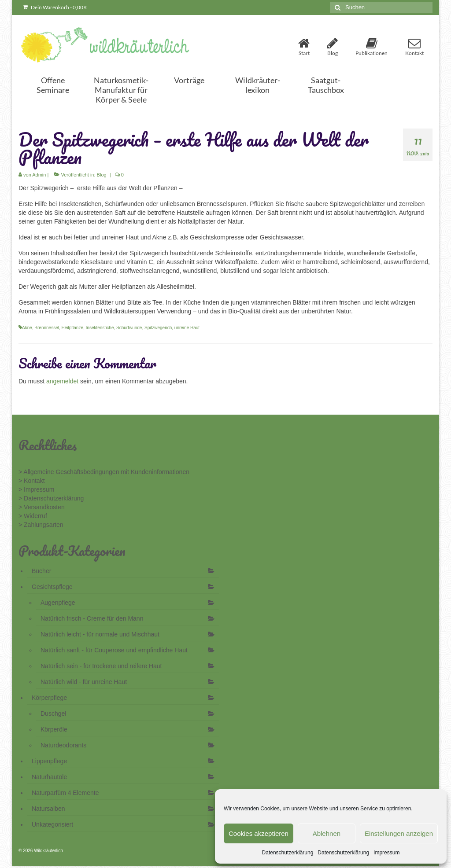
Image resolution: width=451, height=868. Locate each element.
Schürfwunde (129, 328)
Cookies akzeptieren (259, 833)
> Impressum (36, 489)
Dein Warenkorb (55, 7)
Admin (39, 175)
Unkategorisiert (52, 824)
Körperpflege (49, 698)
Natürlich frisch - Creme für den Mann (92, 618)
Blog (102, 175)
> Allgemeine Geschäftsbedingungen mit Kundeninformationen (104, 472)
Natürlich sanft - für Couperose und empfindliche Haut (114, 650)
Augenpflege (58, 603)
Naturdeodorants (63, 745)
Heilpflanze (72, 328)
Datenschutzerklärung (288, 853)
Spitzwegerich (158, 328)
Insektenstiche (100, 328)
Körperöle (54, 729)
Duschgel (53, 714)
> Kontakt (32, 481)
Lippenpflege (49, 761)
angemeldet (62, 381)
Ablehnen (327, 833)
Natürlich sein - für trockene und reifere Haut (101, 666)
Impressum (386, 853)
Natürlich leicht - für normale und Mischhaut (100, 634)
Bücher (41, 571)
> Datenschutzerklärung (51, 498)
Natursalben (48, 809)
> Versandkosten (42, 507)
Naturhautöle (49, 777)
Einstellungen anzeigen (399, 833)
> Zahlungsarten (41, 525)
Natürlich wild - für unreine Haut (84, 682)
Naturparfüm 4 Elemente (65, 793)
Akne (27, 328)
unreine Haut (187, 328)
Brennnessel (47, 328)
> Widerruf (33, 516)
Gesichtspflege (52, 587)
